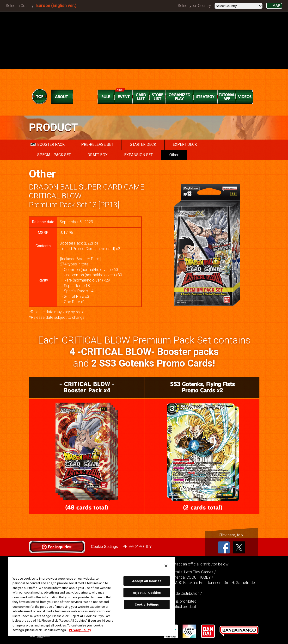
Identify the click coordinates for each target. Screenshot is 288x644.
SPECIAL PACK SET (54, 155)
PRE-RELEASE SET (97, 144)
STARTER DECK (143, 144)
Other (174, 155)
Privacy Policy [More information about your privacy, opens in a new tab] (80, 630)
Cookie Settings (104, 547)
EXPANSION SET (138, 155)
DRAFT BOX (98, 155)
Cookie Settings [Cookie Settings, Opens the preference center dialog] (147, 604)
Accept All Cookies (147, 581)
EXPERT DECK (185, 144)
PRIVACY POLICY (137, 547)
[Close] (166, 566)
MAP (276, 6)
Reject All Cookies (147, 593)
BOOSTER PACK (48, 144)
